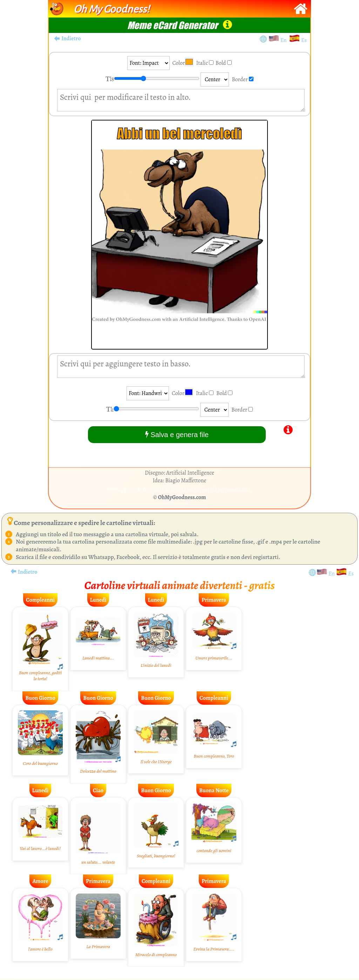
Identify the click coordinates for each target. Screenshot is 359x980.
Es (304, 40)
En (285, 40)
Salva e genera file (177, 434)
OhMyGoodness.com (182, 497)
